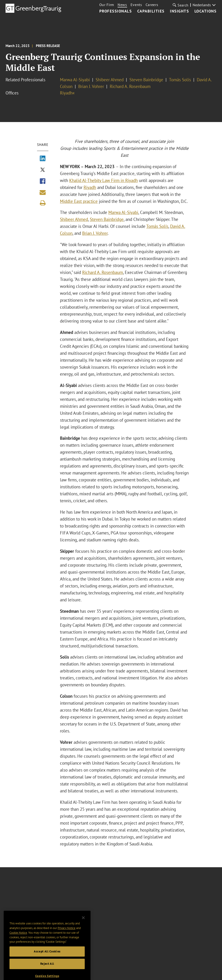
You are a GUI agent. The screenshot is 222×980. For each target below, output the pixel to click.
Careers (152, 5)
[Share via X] (43, 170)
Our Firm (107, 5)
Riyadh (90, 187)
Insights (179, 11)
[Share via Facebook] (43, 182)
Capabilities (151, 11)
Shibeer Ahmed (110, 80)
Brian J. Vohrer (91, 86)
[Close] (83, 929)
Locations (206, 11)
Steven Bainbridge (146, 80)
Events (136, 5)
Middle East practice (79, 201)
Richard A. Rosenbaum (130, 86)
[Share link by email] (43, 192)
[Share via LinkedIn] (43, 159)
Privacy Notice (67, 939)
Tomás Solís (180, 80)
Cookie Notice (18, 943)
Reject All (47, 975)
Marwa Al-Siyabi (75, 80)
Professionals (116, 11)
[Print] (43, 203)
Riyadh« (67, 93)
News (122, 5)
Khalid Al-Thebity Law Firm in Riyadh (103, 180)
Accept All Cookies (47, 962)
